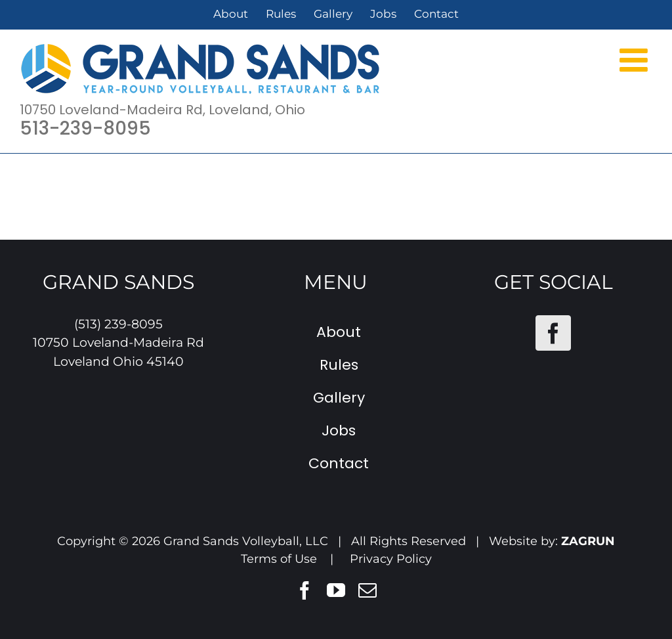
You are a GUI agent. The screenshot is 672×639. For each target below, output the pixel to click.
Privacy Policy (391, 559)
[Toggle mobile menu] (636, 59)
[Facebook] (553, 333)
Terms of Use (279, 559)
